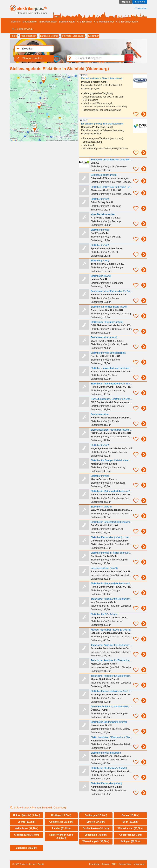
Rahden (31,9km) (61, 828)
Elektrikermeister (48, 22)
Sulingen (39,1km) (131, 841)
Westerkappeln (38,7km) (96, 841)
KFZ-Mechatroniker (104, 22)
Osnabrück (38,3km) (131, 835)
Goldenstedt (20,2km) (61, 822)
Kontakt (105, 864)
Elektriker (16, 22)
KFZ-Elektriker (84, 22)
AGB (114, 864)
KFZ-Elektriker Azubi (22, 29)
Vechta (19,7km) (26, 822)
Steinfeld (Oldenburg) (73, 36)
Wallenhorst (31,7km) (27, 828)
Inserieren (140, 2)
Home (14, 36)
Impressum (139, 864)
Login (127, 2)
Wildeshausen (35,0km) (131, 828)
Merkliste (141, 9)
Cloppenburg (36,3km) (26, 835)
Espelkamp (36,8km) (96, 835)
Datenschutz (125, 864)
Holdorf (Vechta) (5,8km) (27, 815)
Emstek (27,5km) (96, 822)
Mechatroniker (30, 22)
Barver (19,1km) (130, 815)
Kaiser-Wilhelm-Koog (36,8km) (61, 836)
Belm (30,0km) (131, 822)
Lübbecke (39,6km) (27, 848)
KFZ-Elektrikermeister (127, 22)
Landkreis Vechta (49, 36)
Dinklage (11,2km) (61, 815)
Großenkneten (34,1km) (96, 828)
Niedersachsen (29, 36)
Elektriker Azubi (67, 22)
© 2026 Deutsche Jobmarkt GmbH (28, 864)
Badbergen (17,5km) (96, 815)
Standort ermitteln (33, 58)
